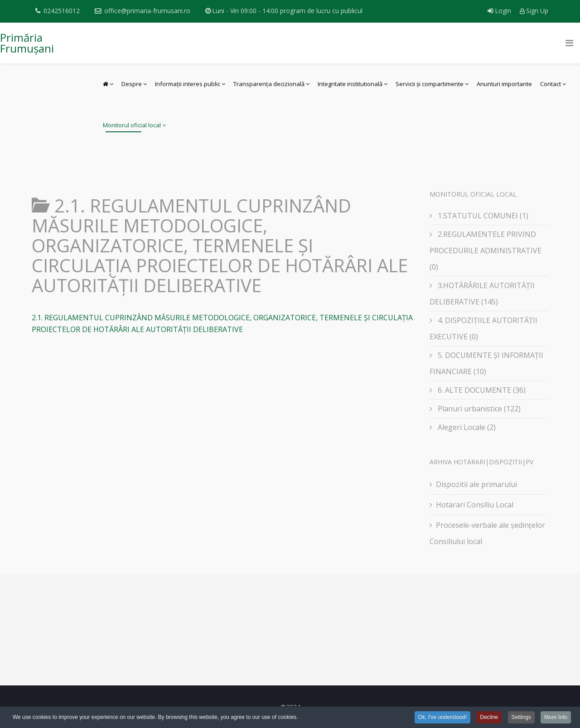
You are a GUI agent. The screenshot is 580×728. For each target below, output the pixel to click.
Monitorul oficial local (132, 125)
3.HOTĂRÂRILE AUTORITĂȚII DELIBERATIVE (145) (482, 294)
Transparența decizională (269, 84)
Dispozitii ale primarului (476, 484)
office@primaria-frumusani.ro (147, 11)
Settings (521, 717)
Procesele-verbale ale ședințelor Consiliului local (487, 533)
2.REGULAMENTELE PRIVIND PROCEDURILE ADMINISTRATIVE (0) (486, 251)
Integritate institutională (350, 84)
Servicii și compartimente (430, 84)
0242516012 (62, 11)
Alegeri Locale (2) (466, 427)
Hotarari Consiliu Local (475, 505)
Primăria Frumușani (27, 43)
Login (500, 11)
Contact (551, 84)
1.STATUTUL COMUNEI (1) (482, 216)
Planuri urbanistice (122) (478, 409)
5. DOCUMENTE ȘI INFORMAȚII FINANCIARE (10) (486, 363)
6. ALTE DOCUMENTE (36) (481, 390)
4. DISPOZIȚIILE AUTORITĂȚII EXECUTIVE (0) (483, 328)
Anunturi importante (504, 84)
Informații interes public (188, 84)
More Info (556, 717)
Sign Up (534, 11)
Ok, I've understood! (442, 717)
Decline (489, 717)
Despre (132, 84)
